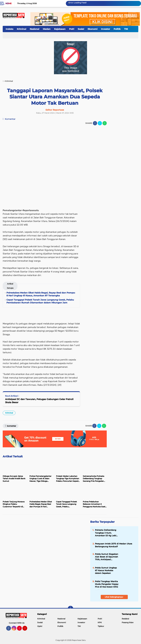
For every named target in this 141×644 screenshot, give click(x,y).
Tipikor (101, 626)
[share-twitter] (100, 123)
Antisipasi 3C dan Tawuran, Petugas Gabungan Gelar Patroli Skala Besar (39, 401)
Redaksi (125, 619)
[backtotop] (70, 609)
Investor (106, 29)
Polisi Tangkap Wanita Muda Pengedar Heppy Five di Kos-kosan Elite (107, 584)
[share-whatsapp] (105, 123)
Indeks (9, 29)
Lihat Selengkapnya (114, 597)
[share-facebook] (95, 123)
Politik (117, 29)
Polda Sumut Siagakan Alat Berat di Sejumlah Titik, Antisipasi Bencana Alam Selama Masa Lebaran (107, 557)
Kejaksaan (60, 29)
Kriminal (21, 29)
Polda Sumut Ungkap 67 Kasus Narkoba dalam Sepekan (106, 570)
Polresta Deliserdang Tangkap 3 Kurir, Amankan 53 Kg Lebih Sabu (106, 533)
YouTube (27, 630)
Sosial (81, 29)
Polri (72, 29)
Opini (40, 626)
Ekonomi (93, 29)
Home (8, 3)
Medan (47, 29)
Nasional (34, 29)
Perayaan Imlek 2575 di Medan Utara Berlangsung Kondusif (114, 545)
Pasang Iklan (128, 622)
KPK (100, 622)
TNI (126, 29)
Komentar (9, 119)
